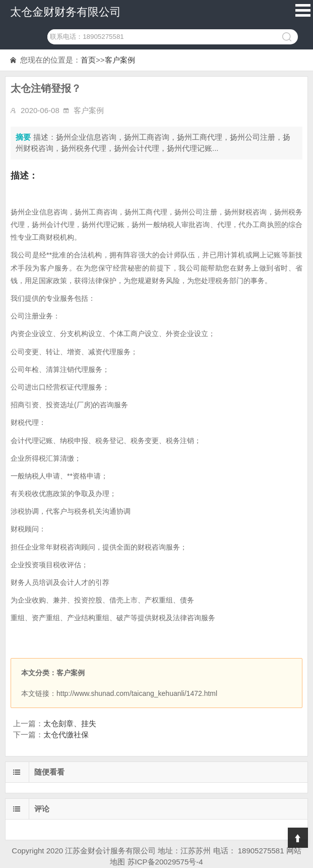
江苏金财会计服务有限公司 (110, 851)
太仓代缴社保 (66, 735)
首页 (88, 60)
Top (298, 838)
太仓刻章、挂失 (70, 723)
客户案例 (120, 60)
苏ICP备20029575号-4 (165, 862)
